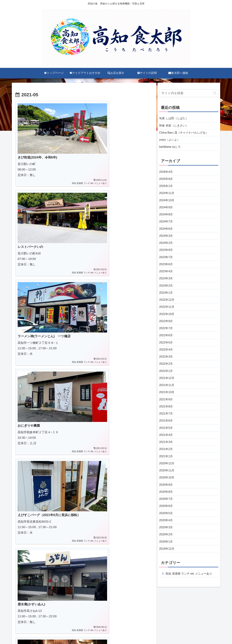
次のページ (84, 567)
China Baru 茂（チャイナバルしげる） (187, 134)
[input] (189, 93)
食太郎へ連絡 (161, 633)
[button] (215, 93)
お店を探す (121, 633)
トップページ (71, 633)
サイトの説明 (140, 633)
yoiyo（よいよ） (171, 142)
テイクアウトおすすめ (96, 633)
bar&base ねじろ (171, 149)
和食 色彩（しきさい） (175, 126)
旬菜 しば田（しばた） (175, 119)
